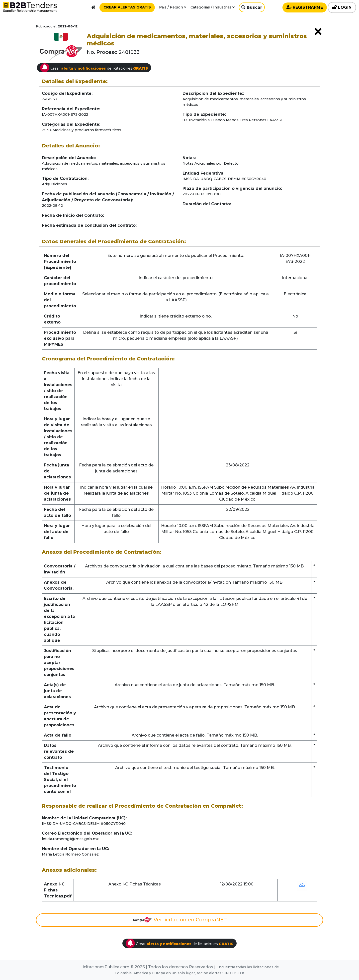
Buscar (252, 7)
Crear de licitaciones (94, 68)
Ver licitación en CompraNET (180, 920)
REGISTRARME (305, 7)
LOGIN (342, 7)
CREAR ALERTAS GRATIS (127, 7)
